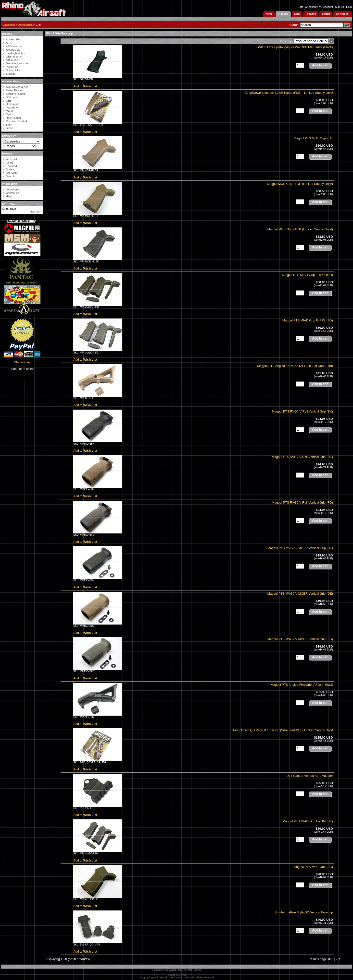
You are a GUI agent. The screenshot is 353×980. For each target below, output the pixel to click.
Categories (9, 25)
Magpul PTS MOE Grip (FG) (313, 867)
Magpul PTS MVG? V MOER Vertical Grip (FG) (300, 639)
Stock (9, 128)
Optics (10, 114)
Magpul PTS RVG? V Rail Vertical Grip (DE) (302, 457)
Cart (300, 7)
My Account (326, 7)
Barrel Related (15, 90)
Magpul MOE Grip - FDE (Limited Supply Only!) (300, 184)
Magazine (12, 107)
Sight (9, 125)
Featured (11, 166)
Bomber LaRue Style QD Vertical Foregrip (304, 912)
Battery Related (15, 94)
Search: (294, 25)
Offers (10, 163)
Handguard (13, 104)
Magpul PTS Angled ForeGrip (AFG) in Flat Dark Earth (295, 366)
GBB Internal (14, 57)
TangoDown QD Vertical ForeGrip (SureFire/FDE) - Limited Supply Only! (283, 730)
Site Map (11, 173)
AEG (9, 43)
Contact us (12, 193)
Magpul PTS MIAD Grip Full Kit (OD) (307, 275)
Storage (11, 74)
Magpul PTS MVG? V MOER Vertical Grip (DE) (300, 594)
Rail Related (13, 118)
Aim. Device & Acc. (18, 87)
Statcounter (22, 362)
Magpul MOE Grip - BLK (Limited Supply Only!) (300, 229)
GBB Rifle (12, 60)
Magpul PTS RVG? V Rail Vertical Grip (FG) (302, 502)
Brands (10, 169)
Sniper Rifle (13, 70)
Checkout (311, 7)
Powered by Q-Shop (177, 975)
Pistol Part (12, 67)
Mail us (339, 7)
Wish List (11, 159)
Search (10, 176)
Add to (85, 86)
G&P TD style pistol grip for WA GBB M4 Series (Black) (295, 47)
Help (349, 7)
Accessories (25, 25)
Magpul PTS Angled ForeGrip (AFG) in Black (302, 685)
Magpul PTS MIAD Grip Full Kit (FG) (308, 320)
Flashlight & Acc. (16, 53)
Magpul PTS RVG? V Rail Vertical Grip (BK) (302, 411)
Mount (10, 111)
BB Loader (12, 97)
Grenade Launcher (17, 63)
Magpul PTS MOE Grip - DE (313, 138)
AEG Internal (14, 46)
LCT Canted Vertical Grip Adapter (310, 776)
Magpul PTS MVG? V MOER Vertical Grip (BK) (300, 548)
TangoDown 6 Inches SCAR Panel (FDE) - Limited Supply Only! (289, 93)
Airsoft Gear (13, 50)
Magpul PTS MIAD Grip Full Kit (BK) (308, 821)
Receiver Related (16, 121)
